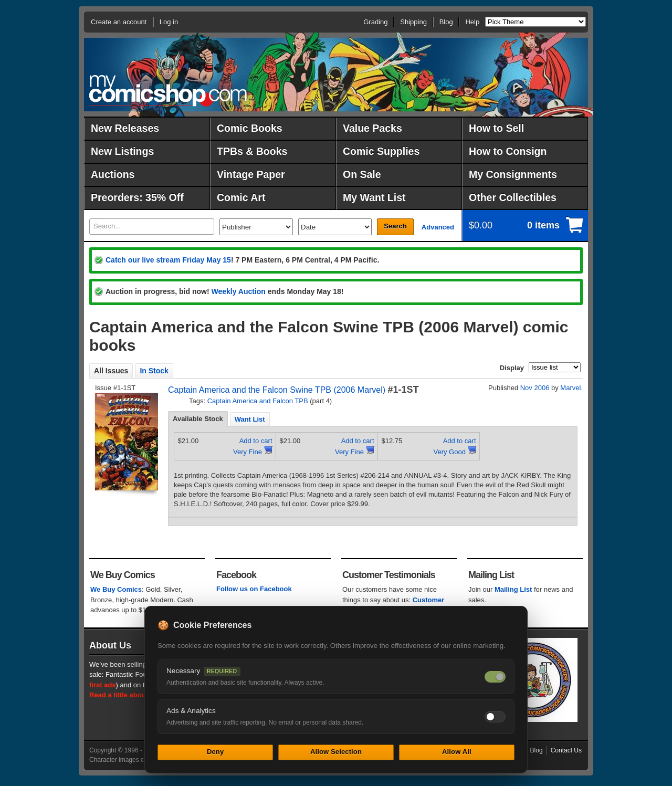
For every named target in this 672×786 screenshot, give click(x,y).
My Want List (374, 197)
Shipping (413, 22)
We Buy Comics (116, 589)
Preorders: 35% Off (137, 197)
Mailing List (513, 589)
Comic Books (250, 128)
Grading (375, 22)
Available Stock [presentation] (198, 419)
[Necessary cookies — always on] (495, 677)
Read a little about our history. (138, 695)
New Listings (122, 151)
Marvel (570, 388)
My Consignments (513, 174)
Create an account (119, 22)
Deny (215, 752)
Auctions (113, 174)
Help (472, 22)
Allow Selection (336, 752)
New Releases (125, 128)
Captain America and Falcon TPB (258, 401)
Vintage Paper (251, 174)
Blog (446, 22)
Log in (169, 22)
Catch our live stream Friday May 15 (168, 260)
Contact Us (566, 750)
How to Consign (508, 151)
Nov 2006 (535, 388)
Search (395, 226)
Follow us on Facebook (254, 589)
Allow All (457, 752)
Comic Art (241, 197)
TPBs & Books (252, 151)
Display (512, 368)
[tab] (198, 419)
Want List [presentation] (250, 419)
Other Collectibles (513, 197)
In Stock (154, 371)
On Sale (362, 174)
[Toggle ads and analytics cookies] (495, 717)
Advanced (438, 227)
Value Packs (372, 128)
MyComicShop (168, 91)
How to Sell (496, 128)
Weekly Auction (238, 291)
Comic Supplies (381, 151)
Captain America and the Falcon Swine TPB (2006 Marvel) (277, 390)
